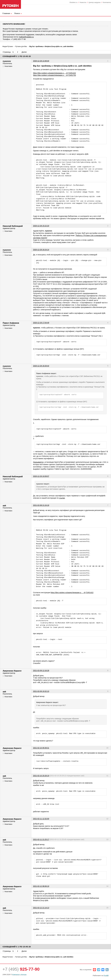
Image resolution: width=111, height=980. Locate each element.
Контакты (107, 2)
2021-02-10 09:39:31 (41, 748)
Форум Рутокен (8, 46)
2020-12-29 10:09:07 (41, 476)
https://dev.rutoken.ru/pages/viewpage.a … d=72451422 (54, 73)
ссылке (62, 498)
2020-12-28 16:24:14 (41, 250)
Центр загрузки (95, 2)
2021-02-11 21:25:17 (41, 839)
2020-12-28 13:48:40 (41, 61)
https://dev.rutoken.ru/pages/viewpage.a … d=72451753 (54, 75)
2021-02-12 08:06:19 (41, 886)
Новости (83, 2)
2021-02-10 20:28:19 (41, 776)
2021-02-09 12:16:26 (41, 671)
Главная (6, 13)
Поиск (17, 13)
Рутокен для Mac (21, 46)
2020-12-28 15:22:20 (41, 226)
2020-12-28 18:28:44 (41, 366)
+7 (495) (21, 969)
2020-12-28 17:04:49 (41, 323)
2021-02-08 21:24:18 (41, 505)
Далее (24, 52)
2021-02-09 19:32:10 (41, 691)
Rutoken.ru (74, 2)
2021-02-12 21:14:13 (41, 908)
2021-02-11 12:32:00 (41, 819)
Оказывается (38, 462)
